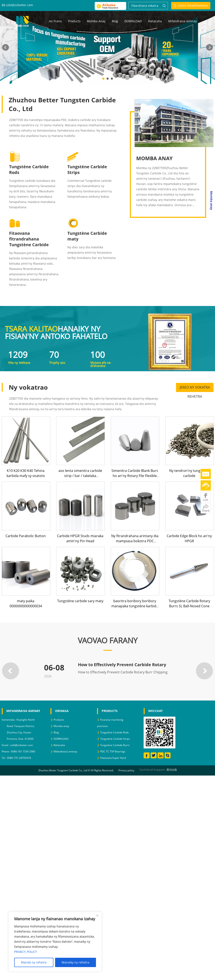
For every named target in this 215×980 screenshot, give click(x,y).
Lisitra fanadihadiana (193, 5)
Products (74, 21)
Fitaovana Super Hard (113, 758)
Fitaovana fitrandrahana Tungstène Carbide (29, 239)
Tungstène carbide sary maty (80, 601)
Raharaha (155, 21)
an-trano (55, 21)
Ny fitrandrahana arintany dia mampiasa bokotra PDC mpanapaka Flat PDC (135, 541)
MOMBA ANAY (154, 158)
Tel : (4, 758)
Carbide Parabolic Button (26, 536)
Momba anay (96, 21)
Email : (6, 745)
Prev (6, 47)
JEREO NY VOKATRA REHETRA (195, 389)
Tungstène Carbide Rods (114, 732)
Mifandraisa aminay (182, 21)
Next (209, 47)
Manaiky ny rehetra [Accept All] (75, 962)
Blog (115, 21)
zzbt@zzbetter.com (19, 5)
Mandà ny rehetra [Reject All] (34, 962)
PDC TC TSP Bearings (113, 751)
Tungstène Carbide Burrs (115, 745)
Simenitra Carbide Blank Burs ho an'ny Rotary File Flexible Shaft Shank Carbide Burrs (135, 476)
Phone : (6, 751)
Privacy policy (126, 770)
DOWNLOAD (133, 21)
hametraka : (9, 720)
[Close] (97, 915)
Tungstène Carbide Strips (115, 739)
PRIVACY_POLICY (26, 952)
